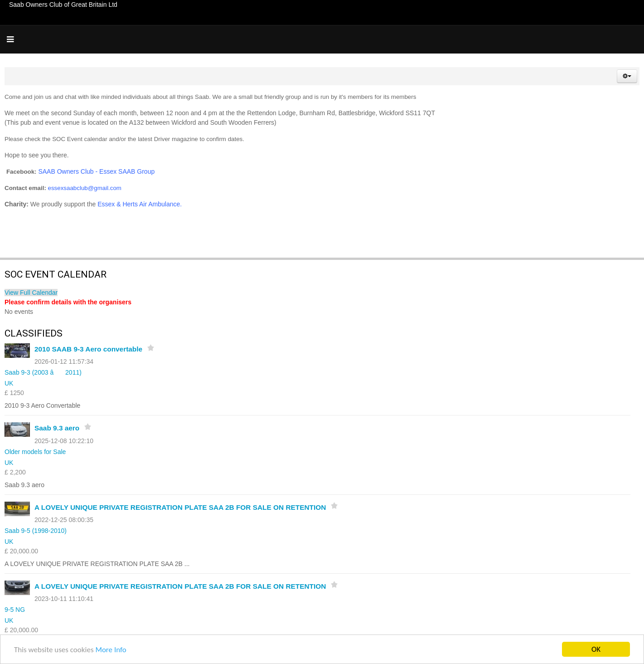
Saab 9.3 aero (57, 428)
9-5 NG (15, 610)
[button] (627, 76)
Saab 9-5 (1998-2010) (36, 531)
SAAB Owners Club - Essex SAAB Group (96, 171)
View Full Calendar (31, 293)
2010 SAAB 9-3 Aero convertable (88, 349)
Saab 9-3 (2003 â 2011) (43, 372)
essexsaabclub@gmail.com (85, 188)
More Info (111, 650)
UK (9, 383)
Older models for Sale (35, 452)
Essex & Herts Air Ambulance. (140, 204)
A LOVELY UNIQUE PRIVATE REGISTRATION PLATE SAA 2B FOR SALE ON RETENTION (180, 507)
